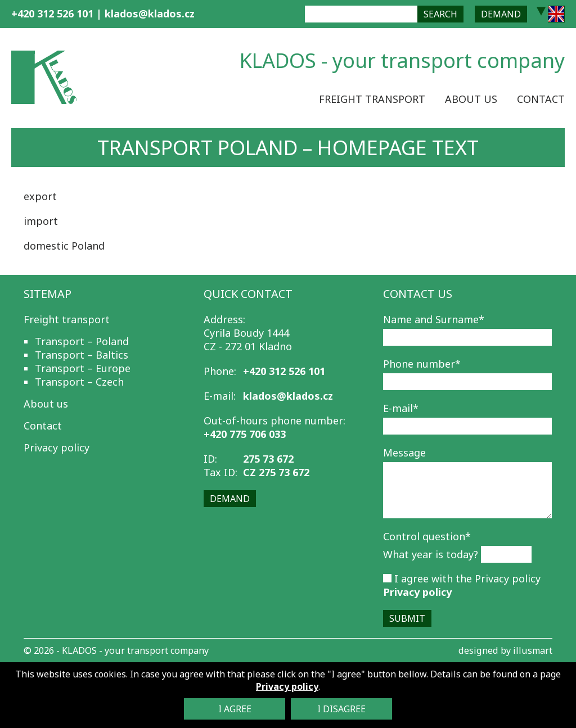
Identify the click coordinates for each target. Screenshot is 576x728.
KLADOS (79, 650)
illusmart (533, 650)
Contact (541, 99)
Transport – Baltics (82, 355)
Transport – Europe (83, 368)
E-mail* (401, 408)
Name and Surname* (434, 319)
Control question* (427, 536)
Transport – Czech (79, 382)
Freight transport (372, 99)
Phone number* (422, 364)
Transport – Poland (82, 341)
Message (404, 453)
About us (471, 99)
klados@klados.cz (150, 13)
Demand (501, 14)
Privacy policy (57, 447)
